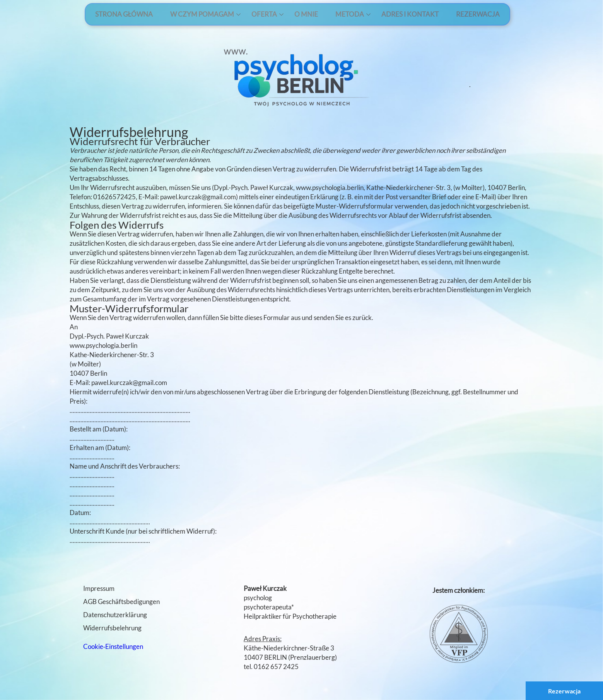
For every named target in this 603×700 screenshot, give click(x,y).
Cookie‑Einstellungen (113, 646)
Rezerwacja (564, 691)
